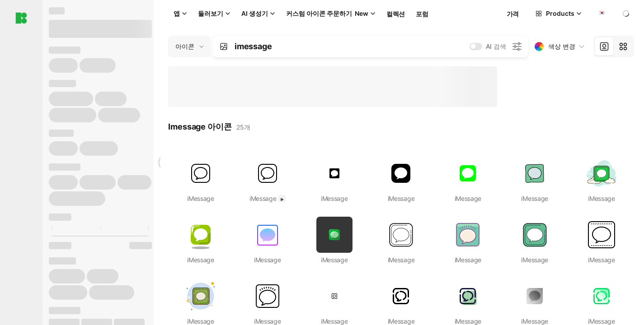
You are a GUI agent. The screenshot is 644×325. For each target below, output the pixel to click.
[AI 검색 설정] (517, 46)
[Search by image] (224, 46)
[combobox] (601, 14)
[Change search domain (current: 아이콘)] (189, 46)
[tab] (604, 46)
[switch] (476, 46)
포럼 (422, 14)
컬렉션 (396, 14)
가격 (513, 14)
